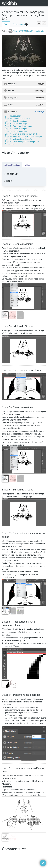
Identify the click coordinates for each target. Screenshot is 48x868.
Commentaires (19, 24)
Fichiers (27, 165)
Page (6, 24)
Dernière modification (36, 31)
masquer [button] (38, 112)
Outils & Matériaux (12, 165)
